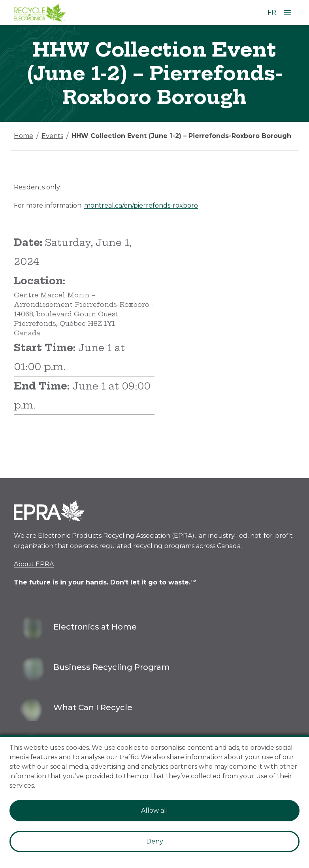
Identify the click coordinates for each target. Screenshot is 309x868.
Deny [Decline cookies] (155, 841)
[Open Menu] (287, 13)
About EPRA (34, 564)
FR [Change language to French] (272, 12)
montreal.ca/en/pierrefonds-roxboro (141, 205)
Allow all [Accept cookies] (154, 810)
